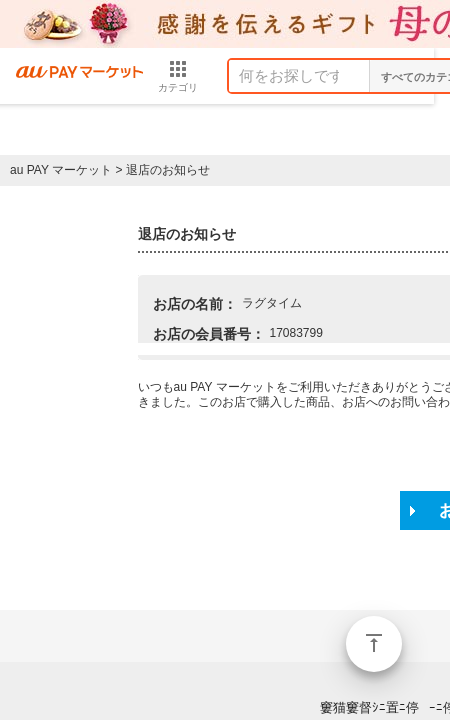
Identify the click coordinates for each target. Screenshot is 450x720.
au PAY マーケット (61, 170)
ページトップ (374, 644)
